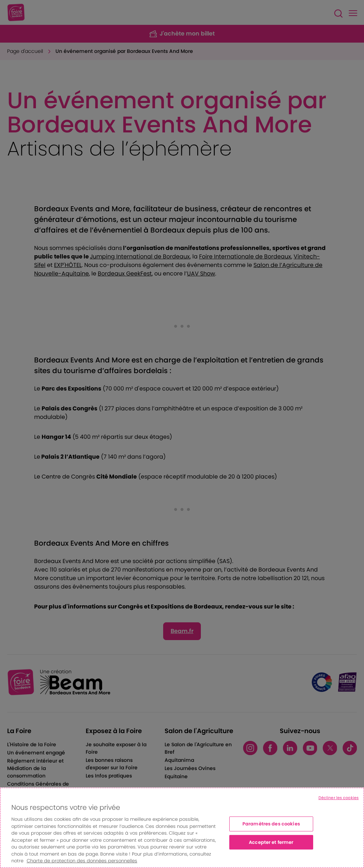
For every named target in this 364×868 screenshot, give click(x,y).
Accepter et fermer (271, 842)
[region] (182, 828)
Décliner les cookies (339, 798)
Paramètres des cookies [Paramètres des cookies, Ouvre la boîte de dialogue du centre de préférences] (271, 824)
